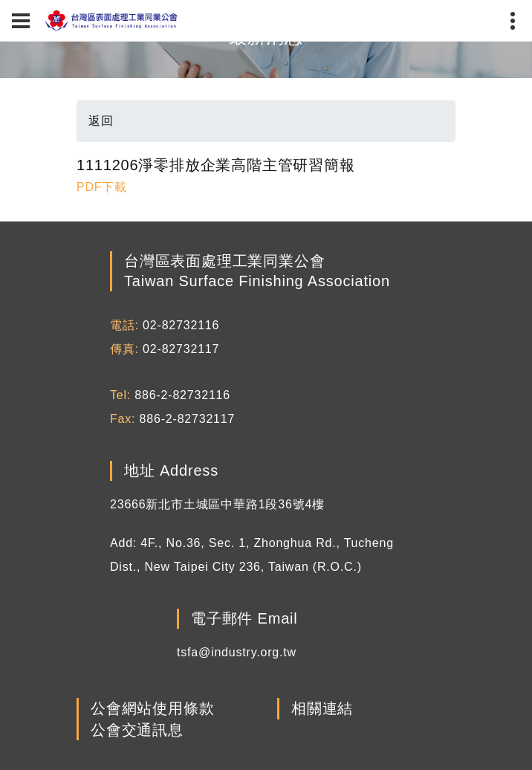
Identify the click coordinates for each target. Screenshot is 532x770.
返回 (101, 121)
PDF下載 (102, 187)
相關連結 (322, 709)
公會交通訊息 (137, 730)
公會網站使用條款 (152, 709)
